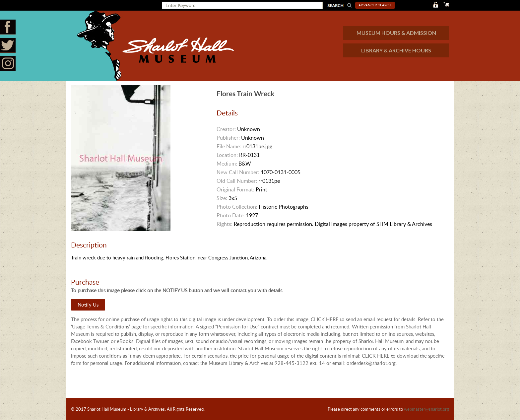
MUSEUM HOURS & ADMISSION (396, 33)
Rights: (225, 224)
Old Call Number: (237, 181)
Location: (227, 155)
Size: (222, 198)
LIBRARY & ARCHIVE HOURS (396, 50)
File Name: (229, 146)
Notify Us (88, 305)
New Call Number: (238, 172)
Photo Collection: (237, 207)
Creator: (226, 129)
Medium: (227, 164)
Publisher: (228, 138)
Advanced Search (375, 5)
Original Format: (235, 189)
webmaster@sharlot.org (426, 409)
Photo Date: (231, 215)
